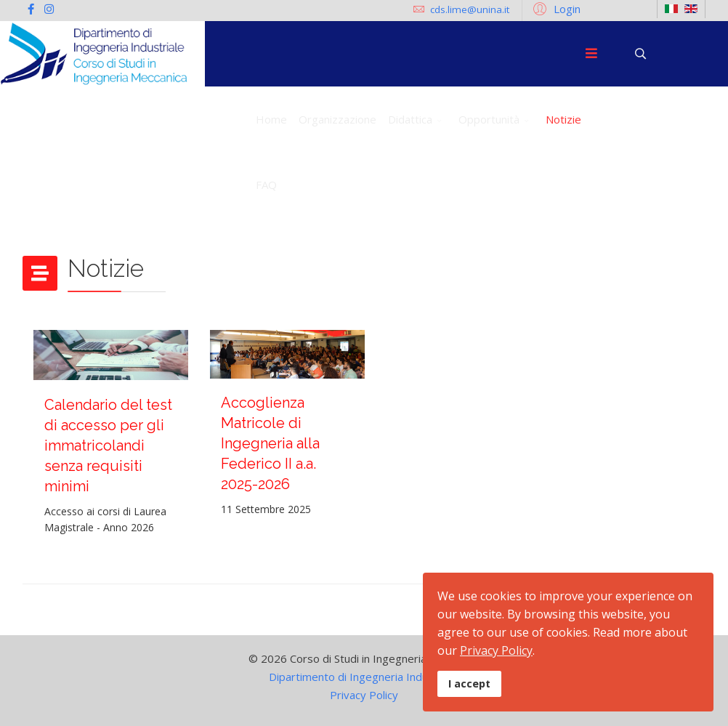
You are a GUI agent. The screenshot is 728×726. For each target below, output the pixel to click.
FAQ (266, 185)
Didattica (410, 119)
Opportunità (489, 119)
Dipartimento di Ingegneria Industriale (364, 677)
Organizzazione (337, 119)
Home (271, 119)
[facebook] (31, 9)
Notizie (563, 119)
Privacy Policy (364, 695)
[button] (555, 8)
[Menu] (591, 54)
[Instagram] (49, 9)
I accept (469, 683)
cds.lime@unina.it (470, 9)
